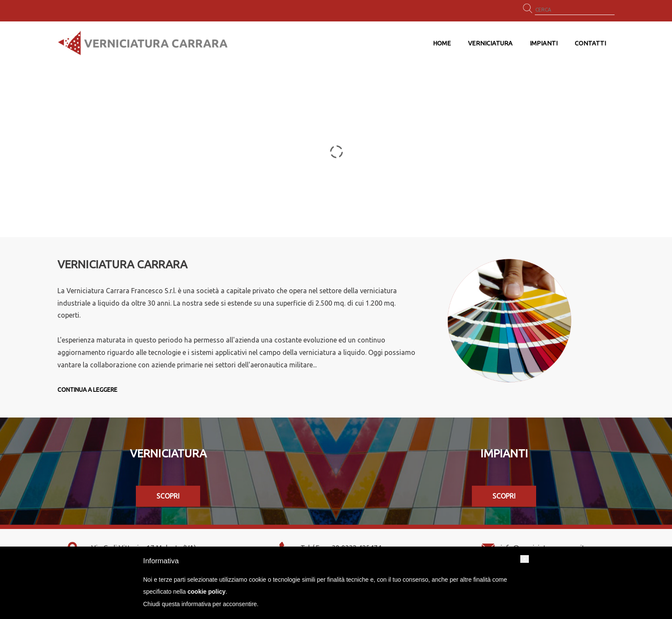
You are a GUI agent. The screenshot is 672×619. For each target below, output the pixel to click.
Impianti (544, 43)
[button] (525, 559)
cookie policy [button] (207, 592)
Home (442, 43)
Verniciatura (490, 43)
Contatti (590, 43)
